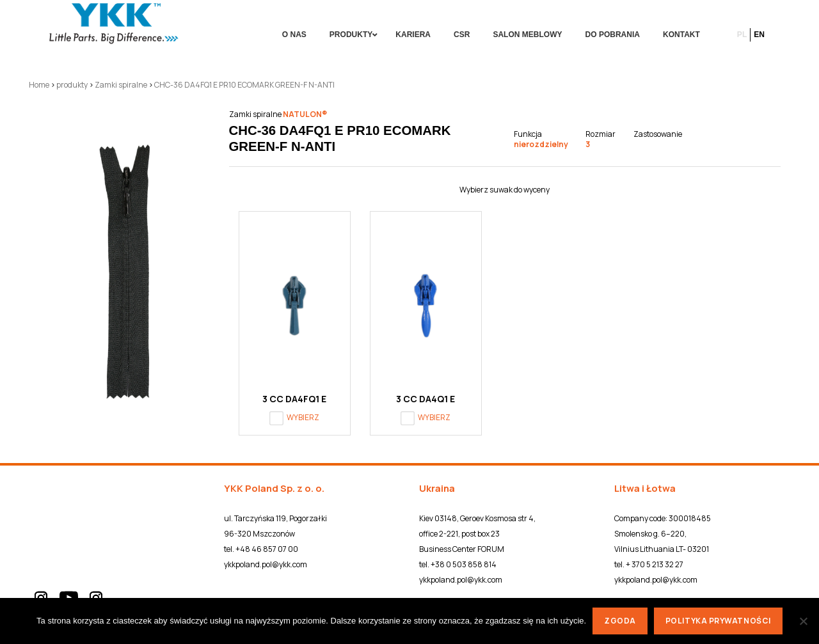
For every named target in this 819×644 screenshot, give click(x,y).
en (759, 35)
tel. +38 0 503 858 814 (458, 564)
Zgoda (620, 621)
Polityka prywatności (718, 621)
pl (742, 35)
